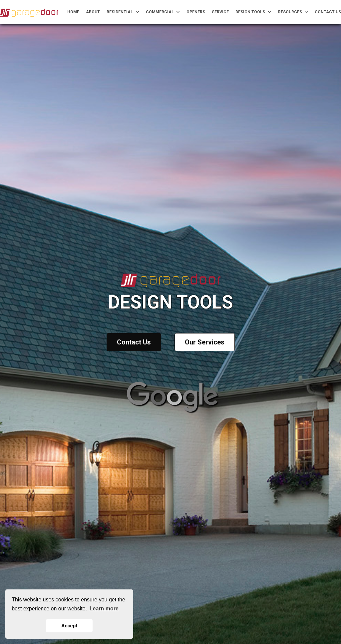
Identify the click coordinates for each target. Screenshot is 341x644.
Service (220, 12)
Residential (123, 12)
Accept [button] (69, 626)
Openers (196, 12)
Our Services (205, 342)
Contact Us (328, 12)
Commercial (163, 12)
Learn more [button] (104, 609)
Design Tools (253, 12)
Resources (293, 12)
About (93, 12)
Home (73, 12)
